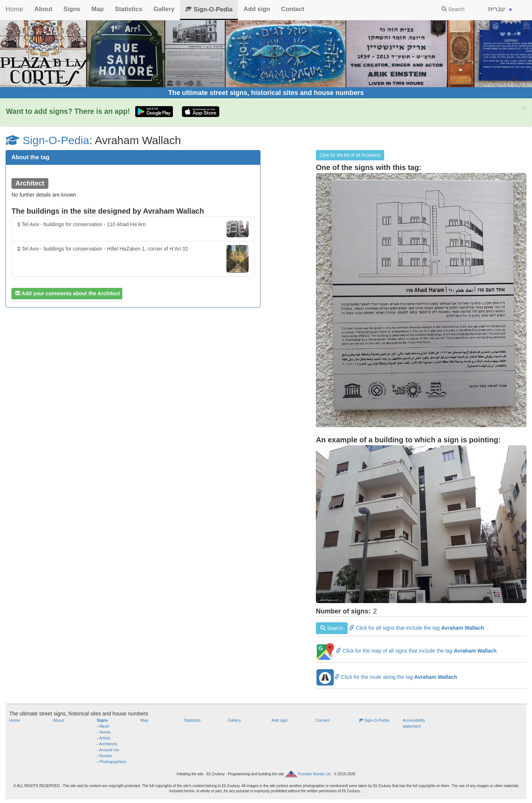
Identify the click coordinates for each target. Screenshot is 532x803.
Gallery (164, 9)
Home (14, 9)
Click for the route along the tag (386, 677)
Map (98, 9)
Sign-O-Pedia (209, 9)
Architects (108, 744)
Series (105, 732)
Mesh (104, 726)
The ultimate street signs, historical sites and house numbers (266, 93)
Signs (72, 9)
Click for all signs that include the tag (400, 628)
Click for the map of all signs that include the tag (406, 651)
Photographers (113, 762)
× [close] (524, 107)
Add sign (257, 9)
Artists (105, 738)
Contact (293, 9)
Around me (109, 750)
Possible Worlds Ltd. (315, 774)
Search (453, 9)
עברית (501, 9)
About (43, 9)
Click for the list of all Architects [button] (350, 155)
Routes (106, 756)
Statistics (129, 9)
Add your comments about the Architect (68, 293)
